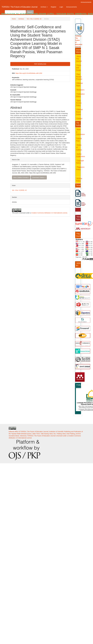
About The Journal (79, 59)
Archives (21, 19)
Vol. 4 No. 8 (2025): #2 (34, 19)
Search (30, 12)
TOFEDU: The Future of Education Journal (20, 7)
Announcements (86, 2)
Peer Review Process (79, 77)
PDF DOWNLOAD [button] (40, 64)
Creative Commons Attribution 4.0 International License (49, 213)
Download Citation (39, 177)
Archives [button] (44, 7)
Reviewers (80, 90)
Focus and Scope (79, 68)
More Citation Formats (21, 177)
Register (54, 7)
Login (61, 7)
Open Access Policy (79, 103)
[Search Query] (15, 12)
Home (14, 19)
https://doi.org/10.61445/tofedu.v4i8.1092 (29, 73)
